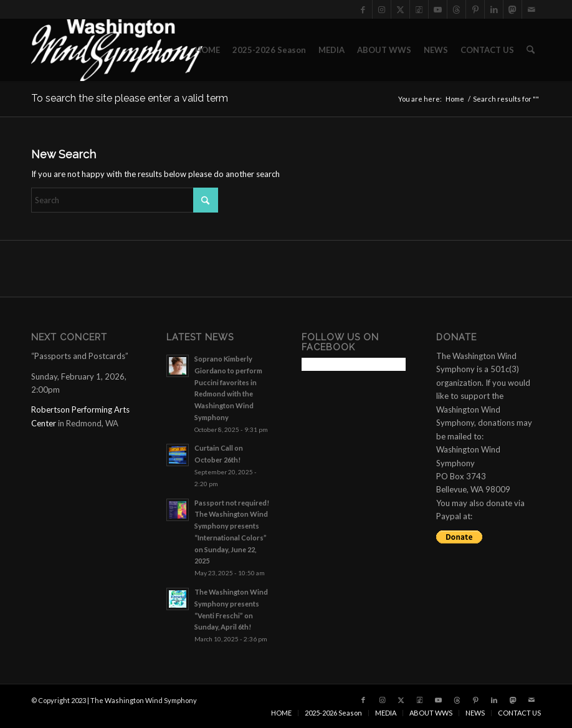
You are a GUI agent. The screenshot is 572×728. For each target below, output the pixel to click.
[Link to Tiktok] (419, 9)
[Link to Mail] (531, 9)
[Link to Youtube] (438, 9)
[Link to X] (400, 9)
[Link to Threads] (456, 9)
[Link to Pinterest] (475, 9)
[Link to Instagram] (382, 9)
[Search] (531, 50)
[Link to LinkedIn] (494, 9)
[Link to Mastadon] (512, 9)
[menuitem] (207, 50)
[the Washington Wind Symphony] (117, 50)
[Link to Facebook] (363, 9)
